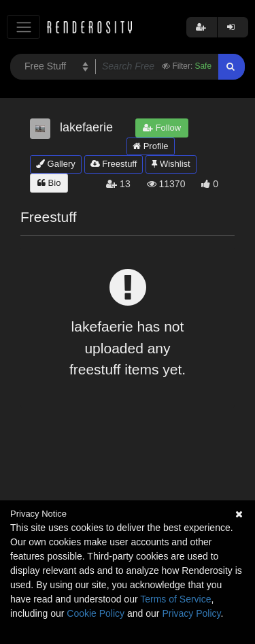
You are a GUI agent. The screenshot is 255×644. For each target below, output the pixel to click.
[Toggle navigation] (23, 27)
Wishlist (171, 164)
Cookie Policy (96, 613)
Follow (162, 128)
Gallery (56, 164)
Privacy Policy (191, 613)
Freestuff (114, 164)
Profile (150, 146)
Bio (49, 183)
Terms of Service (175, 599)
